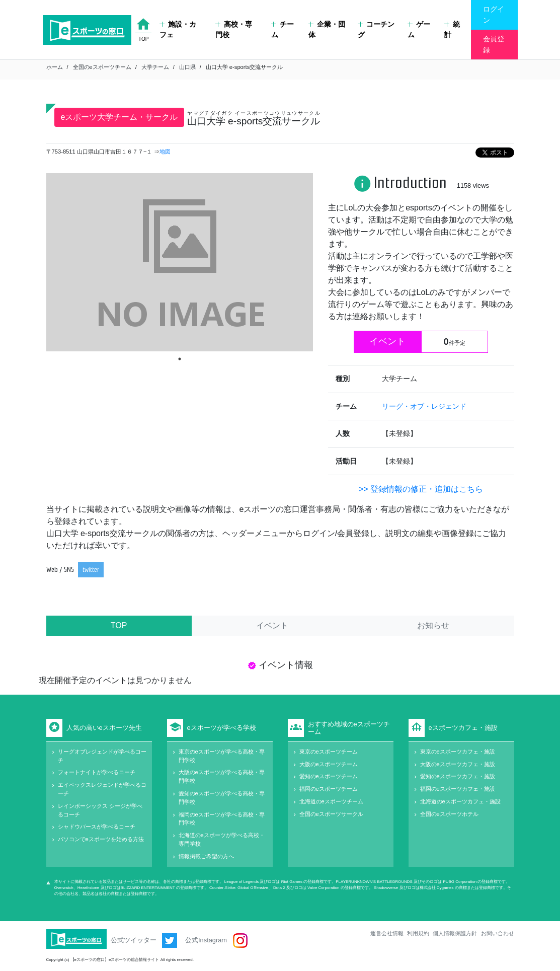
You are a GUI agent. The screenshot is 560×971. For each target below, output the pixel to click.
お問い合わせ (498, 933)
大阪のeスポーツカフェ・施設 (458, 764)
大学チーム (155, 67)
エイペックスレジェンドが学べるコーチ (102, 789)
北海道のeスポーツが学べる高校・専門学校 (222, 839)
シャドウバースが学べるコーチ (97, 827)
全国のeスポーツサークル (331, 814)
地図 (165, 152)
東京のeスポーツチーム (329, 752)
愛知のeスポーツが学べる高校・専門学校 (222, 798)
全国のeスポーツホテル (449, 814)
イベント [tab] (272, 625)
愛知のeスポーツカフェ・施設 (458, 776)
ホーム (55, 67)
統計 (452, 30)
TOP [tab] (119, 625)
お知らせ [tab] (433, 625)
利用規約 (418, 933)
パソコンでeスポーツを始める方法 (101, 839)
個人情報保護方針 (455, 933)
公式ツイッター (144, 941)
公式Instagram (216, 941)
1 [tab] (180, 359)
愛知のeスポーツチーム (329, 776)
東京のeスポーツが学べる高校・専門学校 (222, 756)
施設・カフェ (178, 30)
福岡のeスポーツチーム (329, 789)
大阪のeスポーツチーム (329, 764)
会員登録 (494, 44)
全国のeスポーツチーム (102, 67)
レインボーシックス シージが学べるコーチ (100, 810)
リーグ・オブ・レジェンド (424, 406)
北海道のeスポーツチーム (331, 801)
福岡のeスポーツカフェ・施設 (458, 789)
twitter (91, 570)
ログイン (494, 15)
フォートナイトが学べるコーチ (97, 772)
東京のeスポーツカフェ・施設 (458, 752)
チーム (283, 30)
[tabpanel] (180, 262)
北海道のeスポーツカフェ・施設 (460, 801)
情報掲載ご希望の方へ (206, 856)
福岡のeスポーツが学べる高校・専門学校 (222, 819)
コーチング (376, 30)
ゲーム (419, 30)
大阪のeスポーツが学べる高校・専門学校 (222, 776)
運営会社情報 (387, 933)
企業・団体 (327, 30)
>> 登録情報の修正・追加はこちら (421, 489)
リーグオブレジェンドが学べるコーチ (102, 756)
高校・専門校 (234, 30)
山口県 (187, 67)
